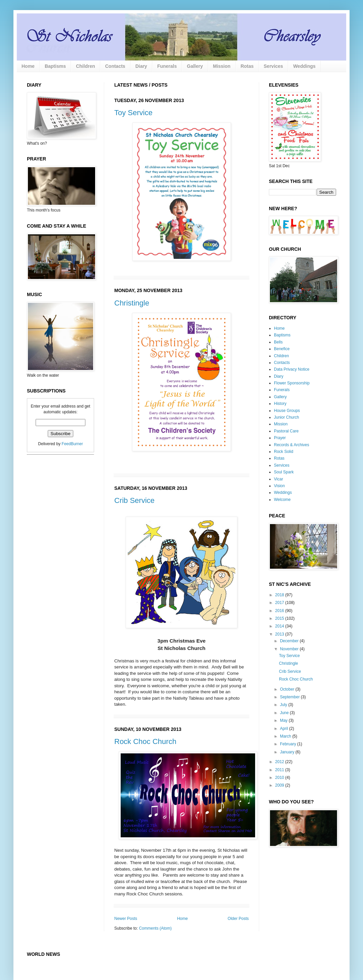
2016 (280, 611)
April (285, 729)
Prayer (280, 438)
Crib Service (134, 500)
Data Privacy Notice (292, 369)
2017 (280, 603)
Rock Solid (284, 452)
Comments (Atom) (155, 928)
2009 (280, 785)
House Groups (287, 411)
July (284, 705)
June (285, 713)
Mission (222, 66)
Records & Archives (292, 445)
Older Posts (238, 919)
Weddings (304, 66)
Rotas (247, 66)
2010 (280, 778)
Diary (141, 66)
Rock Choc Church (145, 741)
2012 (280, 762)
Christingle (132, 303)
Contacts (115, 66)
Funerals (167, 66)
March (286, 736)
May (284, 720)
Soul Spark (284, 472)
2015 (280, 618)
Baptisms (55, 66)
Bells (278, 342)
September (290, 697)
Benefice (282, 349)
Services (274, 66)
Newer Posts (126, 919)
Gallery (195, 66)
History (280, 404)
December (290, 641)
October (288, 689)
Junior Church (287, 417)
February (289, 744)
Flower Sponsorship (292, 383)
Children (86, 66)
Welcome (282, 500)
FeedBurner (72, 444)
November (290, 649)
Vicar (278, 479)
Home (28, 66)
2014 (280, 626)
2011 (280, 770)
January (288, 752)
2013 (280, 634)
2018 (280, 595)
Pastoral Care (286, 431)
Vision (279, 486)
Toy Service (133, 113)
